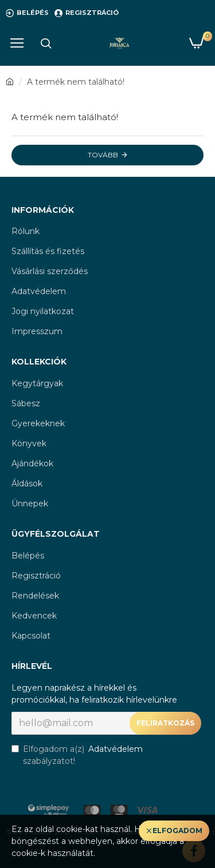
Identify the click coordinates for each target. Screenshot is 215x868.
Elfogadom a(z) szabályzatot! (78, 755)
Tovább (103, 155)
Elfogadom (177, 831)
